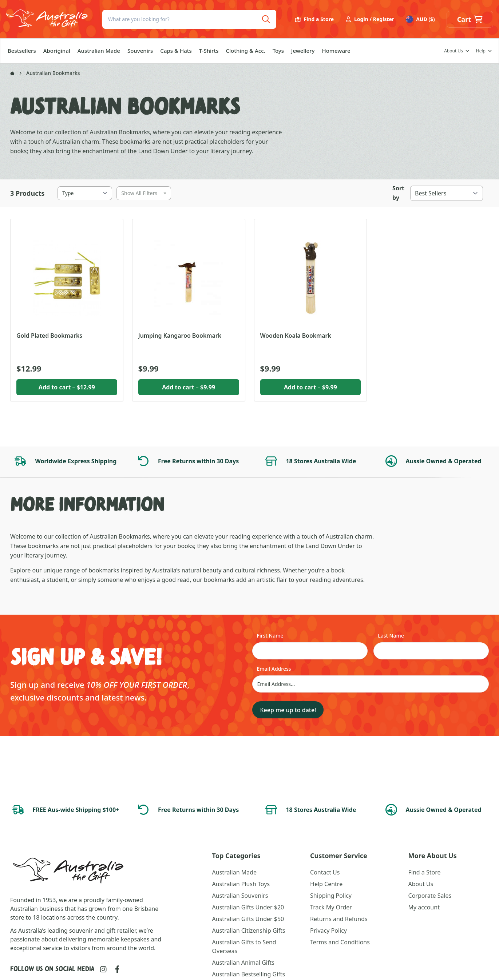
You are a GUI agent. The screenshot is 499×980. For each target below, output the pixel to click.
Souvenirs (140, 51)
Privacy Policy (328, 931)
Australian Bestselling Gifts (249, 974)
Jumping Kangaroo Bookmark (180, 336)
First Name (270, 636)
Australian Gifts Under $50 (248, 919)
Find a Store (314, 19)
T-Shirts (209, 51)
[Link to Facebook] (117, 969)
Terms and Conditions (340, 942)
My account (424, 907)
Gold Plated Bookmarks (49, 336)
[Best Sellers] (447, 193)
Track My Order (331, 907)
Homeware (336, 51)
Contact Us (325, 872)
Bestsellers (22, 51)
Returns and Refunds (339, 919)
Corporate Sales (430, 896)
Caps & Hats (176, 51)
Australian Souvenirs (240, 896)
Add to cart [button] (67, 387)
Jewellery (303, 51)
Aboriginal (57, 51)
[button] (470, 19)
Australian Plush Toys (241, 884)
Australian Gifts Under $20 (248, 907)
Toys (278, 51)
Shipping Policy (331, 896)
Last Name (391, 636)
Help (481, 51)
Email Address (274, 669)
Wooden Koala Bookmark (296, 336)
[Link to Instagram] (103, 969)
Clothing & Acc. (245, 51)
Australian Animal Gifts (243, 963)
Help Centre (326, 884)
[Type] (85, 193)
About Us (454, 51)
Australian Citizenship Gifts (249, 931)
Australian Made (99, 51)
